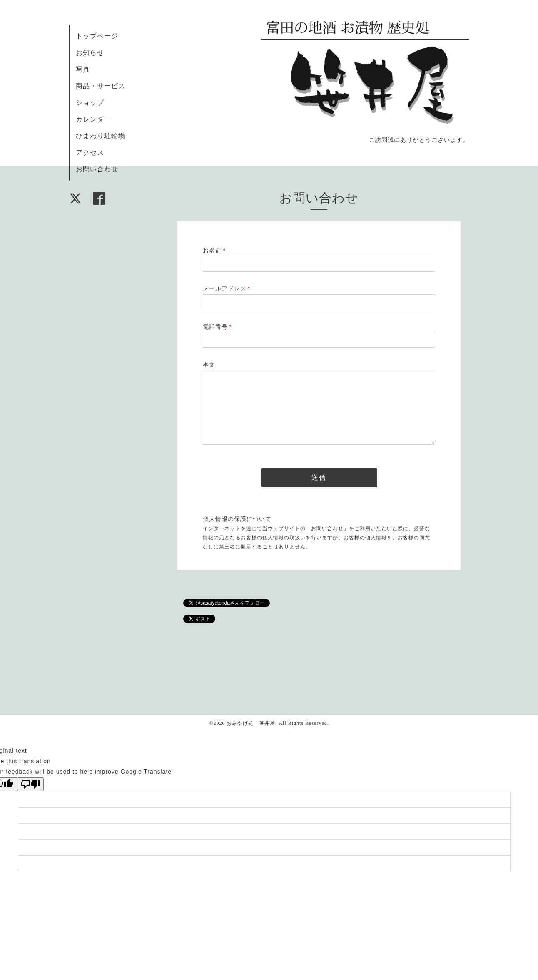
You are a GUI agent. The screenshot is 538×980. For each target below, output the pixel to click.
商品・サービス (101, 86)
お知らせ (90, 53)
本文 (209, 365)
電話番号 (217, 327)
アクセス (90, 153)
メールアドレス (227, 289)
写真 (83, 69)
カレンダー (93, 119)
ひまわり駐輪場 (101, 136)
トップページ (97, 36)
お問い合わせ (97, 169)
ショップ (90, 103)
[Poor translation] (30, 784)
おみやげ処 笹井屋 (251, 723)
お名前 (214, 251)
